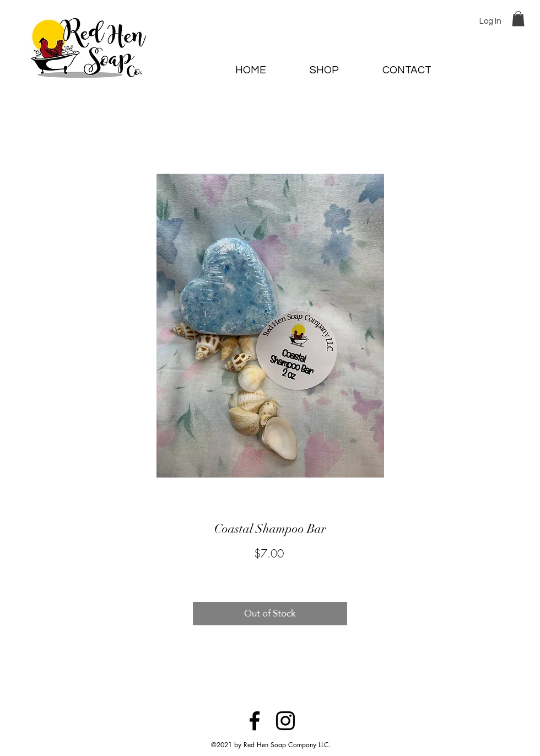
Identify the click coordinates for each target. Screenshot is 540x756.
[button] (518, 18)
